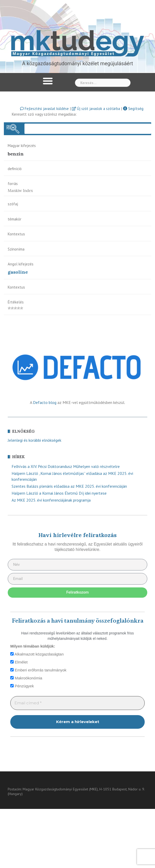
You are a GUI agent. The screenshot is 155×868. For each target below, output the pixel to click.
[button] (48, 81)
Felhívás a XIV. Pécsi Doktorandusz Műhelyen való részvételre (66, 466)
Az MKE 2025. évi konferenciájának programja (51, 500)
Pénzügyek (22, 686)
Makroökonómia (26, 678)
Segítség (133, 108)
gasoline (18, 272)
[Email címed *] (77, 703)
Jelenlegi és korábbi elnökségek (35, 440)
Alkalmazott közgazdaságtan (37, 654)
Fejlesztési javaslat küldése (44, 109)
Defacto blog (45, 402)
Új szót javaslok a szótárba (96, 109)
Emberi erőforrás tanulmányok (38, 670)
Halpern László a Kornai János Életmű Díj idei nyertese (59, 493)
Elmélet (19, 662)
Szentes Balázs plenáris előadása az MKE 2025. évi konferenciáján (69, 486)
